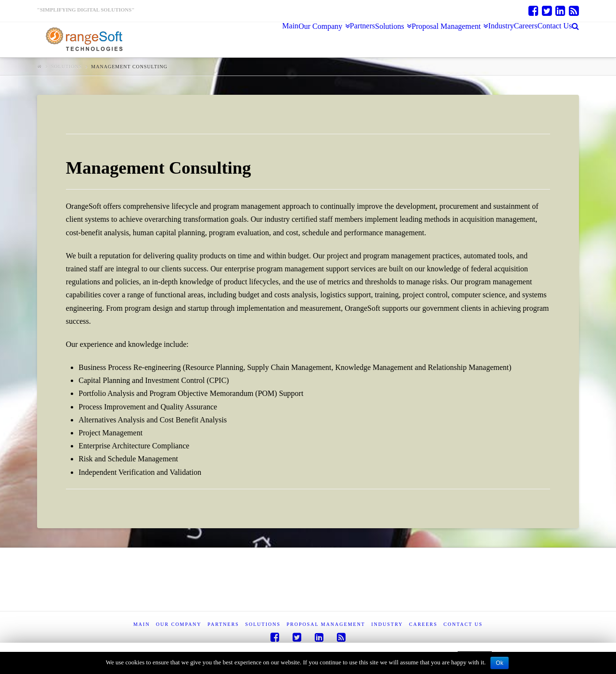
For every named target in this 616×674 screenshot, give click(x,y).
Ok (499, 663)
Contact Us (463, 624)
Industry (387, 624)
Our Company (179, 624)
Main (142, 624)
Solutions (67, 67)
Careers (423, 624)
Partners (223, 624)
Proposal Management (326, 624)
